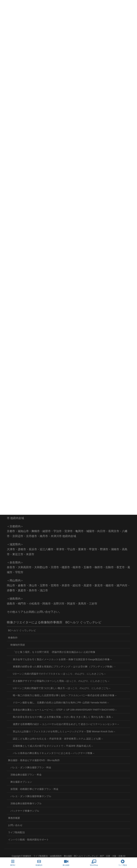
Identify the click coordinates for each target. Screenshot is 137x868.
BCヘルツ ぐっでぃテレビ (22, 630)
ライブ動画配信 (16, 832)
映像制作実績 (18, 645)
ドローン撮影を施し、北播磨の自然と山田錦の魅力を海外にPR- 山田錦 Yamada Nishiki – (61, 703)
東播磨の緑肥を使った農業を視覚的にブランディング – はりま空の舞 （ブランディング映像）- (64, 667)
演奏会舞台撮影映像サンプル (26, 803)
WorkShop (94, 863)
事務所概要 (14, 818)
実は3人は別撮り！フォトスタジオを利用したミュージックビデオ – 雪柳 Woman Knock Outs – (64, 731)
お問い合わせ (15, 825)
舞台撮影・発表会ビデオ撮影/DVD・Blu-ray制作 (34, 760)
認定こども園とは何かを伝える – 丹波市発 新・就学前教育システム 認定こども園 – (58, 739)
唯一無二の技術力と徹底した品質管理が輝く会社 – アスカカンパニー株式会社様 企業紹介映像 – (65, 695)
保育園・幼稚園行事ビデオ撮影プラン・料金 (34, 789)
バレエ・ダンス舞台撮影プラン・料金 (31, 767)
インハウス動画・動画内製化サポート (28, 840)
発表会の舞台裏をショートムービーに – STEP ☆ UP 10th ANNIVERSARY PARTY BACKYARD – (65, 710)
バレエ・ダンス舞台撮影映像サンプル (31, 796)
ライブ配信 (123, 863)
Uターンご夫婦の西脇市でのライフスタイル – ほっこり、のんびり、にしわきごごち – (59, 674)
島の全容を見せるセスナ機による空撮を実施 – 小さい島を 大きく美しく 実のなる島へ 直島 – (63, 717)
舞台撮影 (66, 863)
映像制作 (13, 638)
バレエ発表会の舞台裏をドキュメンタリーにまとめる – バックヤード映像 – (54, 753)
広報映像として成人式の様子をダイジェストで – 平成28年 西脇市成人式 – (53, 746)
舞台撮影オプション (21, 782)
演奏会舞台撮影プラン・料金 (26, 775)
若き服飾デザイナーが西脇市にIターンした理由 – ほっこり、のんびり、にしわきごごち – (61, 681)
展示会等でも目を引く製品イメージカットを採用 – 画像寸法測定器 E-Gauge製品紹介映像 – (62, 659)
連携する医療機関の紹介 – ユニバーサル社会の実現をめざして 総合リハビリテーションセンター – (66, 724)
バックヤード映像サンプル (25, 811)
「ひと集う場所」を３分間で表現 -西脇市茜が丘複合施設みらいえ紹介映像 (54, 652)
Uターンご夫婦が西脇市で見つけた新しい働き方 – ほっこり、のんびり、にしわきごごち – (62, 688)
